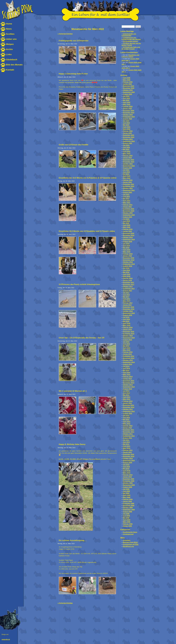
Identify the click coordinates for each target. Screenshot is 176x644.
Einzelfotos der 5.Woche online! (130, 56)
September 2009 (129, 485)
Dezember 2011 (128, 430)
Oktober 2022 (128, 164)
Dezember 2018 (128, 258)
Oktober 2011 (128, 434)
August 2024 (127, 119)
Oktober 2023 (128, 139)
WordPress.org (128, 546)
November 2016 (129, 309)
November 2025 (129, 88)
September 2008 (129, 510)
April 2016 (127, 323)
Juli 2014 (126, 366)
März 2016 (127, 325)
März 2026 (127, 80)
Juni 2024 (126, 123)
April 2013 (127, 397)
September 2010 (129, 460)
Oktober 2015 (128, 336)
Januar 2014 (127, 379)
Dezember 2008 (128, 503)
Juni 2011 (126, 442)
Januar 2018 (127, 280)
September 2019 (129, 239)
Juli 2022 (126, 170)
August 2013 (127, 389)
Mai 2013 (126, 395)
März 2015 (127, 350)
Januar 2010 (127, 477)
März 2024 (127, 129)
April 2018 (127, 274)
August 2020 (127, 217)
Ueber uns (11, 39)
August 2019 (127, 242)
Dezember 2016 (128, 307)
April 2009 (127, 495)
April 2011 (127, 446)
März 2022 (127, 178)
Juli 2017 (126, 293)
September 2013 (129, 387)
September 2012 (129, 411)
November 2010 (129, 456)
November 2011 (129, 432)
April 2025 (127, 102)
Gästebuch (12, 60)
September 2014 (129, 362)
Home (9, 24)
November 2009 (129, 481)
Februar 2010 (128, 475)
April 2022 (127, 176)
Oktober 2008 (128, 508)
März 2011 (127, 448)
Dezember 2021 (128, 184)
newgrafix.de (6, 639)
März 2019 (127, 252)
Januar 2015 (127, 354)
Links (9, 54)
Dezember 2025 (128, 86)
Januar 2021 (127, 207)
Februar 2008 (128, 524)
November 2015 (129, 334)
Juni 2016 (126, 319)
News (9, 29)
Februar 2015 (128, 352)
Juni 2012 (126, 417)
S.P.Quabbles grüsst (130, 41)
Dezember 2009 (128, 479)
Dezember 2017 (128, 282)
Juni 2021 (126, 196)
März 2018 (127, 276)
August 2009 (127, 487)
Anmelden (127, 540)
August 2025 (127, 94)
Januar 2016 (127, 330)
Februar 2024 (128, 131)
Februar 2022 (128, 180)
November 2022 (129, 162)
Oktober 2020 (128, 213)
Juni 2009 (126, 491)
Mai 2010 (126, 469)
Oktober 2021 (128, 188)
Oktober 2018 (128, 262)
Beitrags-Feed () (130, 542)
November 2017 (129, 284)
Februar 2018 (128, 278)
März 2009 (127, 497)
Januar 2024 (127, 133)
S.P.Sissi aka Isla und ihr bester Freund (131, 44)
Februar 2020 (128, 229)
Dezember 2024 (128, 111)
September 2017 (129, 289)
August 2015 (127, 340)
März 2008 (127, 522)
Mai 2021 (126, 199)
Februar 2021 (128, 205)
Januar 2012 (127, 428)
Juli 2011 (126, 440)
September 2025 (129, 92)
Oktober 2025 (128, 90)
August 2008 (127, 512)
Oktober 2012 (128, 409)
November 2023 (129, 137)
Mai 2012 (126, 420)
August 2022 (127, 168)
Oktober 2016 (128, 311)
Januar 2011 (127, 452)
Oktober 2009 (128, 483)
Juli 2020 (126, 219)
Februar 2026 (128, 82)
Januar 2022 (127, 182)
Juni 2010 (126, 467)
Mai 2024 (126, 125)
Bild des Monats (14, 65)
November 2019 (129, 235)
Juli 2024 (126, 121)
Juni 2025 (126, 98)
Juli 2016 (126, 317)
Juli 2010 (126, 465)
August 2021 (127, 192)
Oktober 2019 (128, 237)
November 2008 (129, 505)
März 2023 (127, 154)
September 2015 (129, 338)
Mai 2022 (126, 174)
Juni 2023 (126, 147)
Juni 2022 (126, 172)
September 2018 (129, 264)
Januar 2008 (127, 526)
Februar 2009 (128, 499)
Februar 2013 (128, 401)
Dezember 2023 (128, 135)
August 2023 (127, 143)
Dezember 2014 (128, 356)
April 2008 (127, 520)
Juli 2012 (126, 415)
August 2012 (127, 413)
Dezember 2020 (128, 209)
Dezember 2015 (128, 332)
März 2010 (127, 473)
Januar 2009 (127, 501)
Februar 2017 (128, 303)
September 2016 (129, 313)
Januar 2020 (127, 231)
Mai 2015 (126, 346)
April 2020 (127, 225)
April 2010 (127, 471)
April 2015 (127, 348)
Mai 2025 (126, 100)
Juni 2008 (126, 516)
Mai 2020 (126, 223)
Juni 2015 (126, 344)
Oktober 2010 (128, 458)
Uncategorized (128, 534)
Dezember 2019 (128, 233)
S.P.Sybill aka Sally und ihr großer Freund (131, 48)
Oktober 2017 (128, 287)
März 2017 (127, 301)
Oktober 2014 (128, 360)
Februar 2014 (128, 377)
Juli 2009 (126, 489)
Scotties (10, 34)
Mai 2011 (126, 444)
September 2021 (129, 190)
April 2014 (127, 372)
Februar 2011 (128, 450)
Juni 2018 (126, 270)
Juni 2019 (126, 246)
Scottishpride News (130, 532)
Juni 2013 (126, 393)
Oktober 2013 (128, 385)
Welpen (10, 44)
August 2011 (127, 438)
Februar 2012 (128, 426)
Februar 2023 (128, 156)
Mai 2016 (126, 321)
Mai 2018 (126, 272)
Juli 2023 (126, 145)
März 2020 (127, 227)
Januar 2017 (127, 305)
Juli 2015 (126, 342)
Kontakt (10, 70)
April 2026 (127, 78)
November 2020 (129, 211)
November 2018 (129, 260)
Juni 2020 (126, 221)
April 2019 (127, 250)
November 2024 (129, 113)
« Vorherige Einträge (65, 34)
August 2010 (127, 463)
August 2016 (127, 315)
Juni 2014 (126, 368)
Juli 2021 (126, 194)
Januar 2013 (127, 403)
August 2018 (127, 266)
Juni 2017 (126, 295)
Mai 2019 (126, 248)
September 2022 (129, 166)
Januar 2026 (127, 84)
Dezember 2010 (128, 454)
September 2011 (129, 436)
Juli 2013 (126, 391)
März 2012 (127, 424)
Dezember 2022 (128, 160)
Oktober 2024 (128, 115)
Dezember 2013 (128, 381)
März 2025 (127, 104)
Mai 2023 (126, 149)
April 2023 (127, 151)
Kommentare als (131, 544)
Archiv (9, 49)
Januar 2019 (127, 256)
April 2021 (127, 201)
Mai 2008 (126, 518)
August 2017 (127, 291)
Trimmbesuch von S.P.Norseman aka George (131, 38)
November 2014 (129, 358)
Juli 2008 (126, 514)
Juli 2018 (126, 268)
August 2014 (127, 364)
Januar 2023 (127, 158)
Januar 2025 (127, 109)
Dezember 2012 (128, 405)
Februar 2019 (128, 254)
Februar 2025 (128, 106)
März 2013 (127, 399)
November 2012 (129, 407)
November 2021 (129, 186)
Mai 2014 (126, 370)
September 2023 (129, 141)
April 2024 (127, 127)
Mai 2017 (126, 297)
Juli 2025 (126, 96)
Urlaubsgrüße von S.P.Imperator (129, 35)
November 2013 (129, 383)
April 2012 (127, 422)
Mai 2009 (126, 493)
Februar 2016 (128, 327)
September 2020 (129, 215)
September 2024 (129, 117)
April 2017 (127, 299)
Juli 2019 (126, 244)
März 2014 (127, 375)
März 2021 (127, 203)
